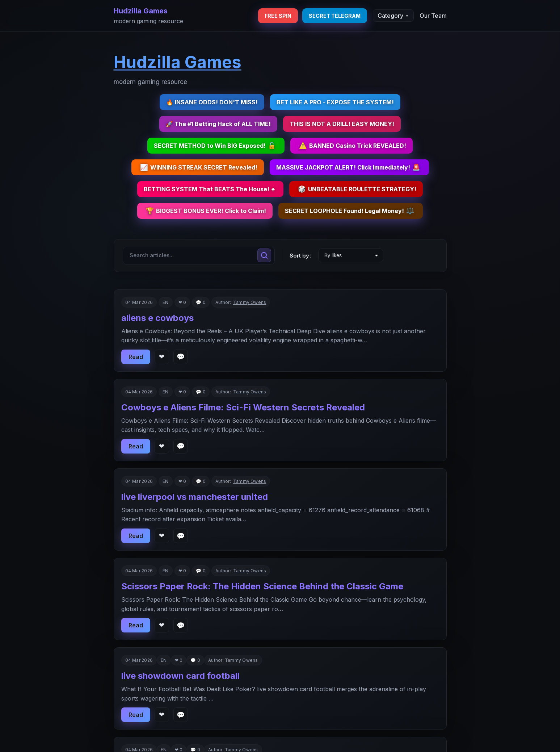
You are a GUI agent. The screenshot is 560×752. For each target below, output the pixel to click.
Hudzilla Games (141, 11)
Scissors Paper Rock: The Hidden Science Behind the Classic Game (262, 586)
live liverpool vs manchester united (195, 497)
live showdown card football (180, 676)
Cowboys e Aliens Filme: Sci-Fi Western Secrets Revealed (243, 407)
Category (393, 16)
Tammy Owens (250, 302)
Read (136, 357)
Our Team (433, 16)
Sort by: (300, 256)
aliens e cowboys (157, 318)
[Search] (264, 255)
